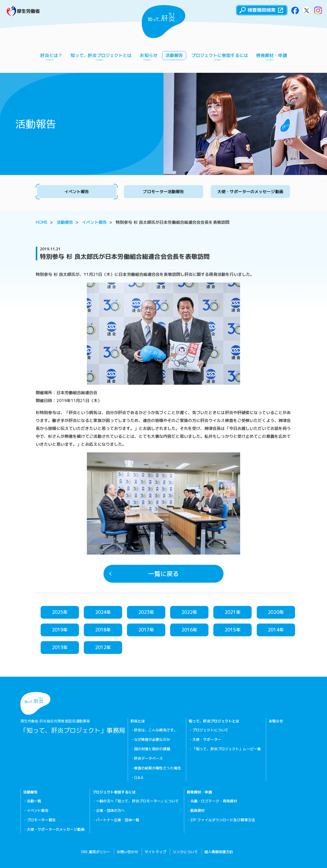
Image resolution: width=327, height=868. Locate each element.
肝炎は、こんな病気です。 (156, 730)
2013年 (60, 647)
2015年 (233, 630)
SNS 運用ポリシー (96, 852)
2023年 (146, 612)
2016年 (189, 630)
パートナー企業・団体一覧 (118, 820)
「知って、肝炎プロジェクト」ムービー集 (227, 749)
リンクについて (185, 852)
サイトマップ (155, 852)
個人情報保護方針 (219, 852)
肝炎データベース (149, 758)
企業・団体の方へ (110, 810)
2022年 (189, 612)
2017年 (146, 630)
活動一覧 (34, 801)
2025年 (60, 612)
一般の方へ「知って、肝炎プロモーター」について (137, 801)
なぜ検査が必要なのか (152, 739)
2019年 (60, 630)
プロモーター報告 (41, 820)
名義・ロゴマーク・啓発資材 (214, 801)
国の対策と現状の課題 (152, 749)
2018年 (103, 630)
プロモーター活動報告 (163, 192)
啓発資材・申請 (272, 56)
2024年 (103, 612)
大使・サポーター (207, 739)
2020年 (276, 612)
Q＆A (139, 777)
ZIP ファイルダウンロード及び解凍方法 (223, 820)
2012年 (103, 647)
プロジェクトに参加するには (220, 56)
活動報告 (174, 56)
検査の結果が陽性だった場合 (157, 768)
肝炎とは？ (51, 56)
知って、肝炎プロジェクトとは (101, 56)
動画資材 (197, 810)
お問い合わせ (128, 852)
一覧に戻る (144, 574)
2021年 (233, 612)
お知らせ (148, 56)
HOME (42, 222)
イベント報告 (77, 192)
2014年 (276, 630)
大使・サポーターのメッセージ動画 (250, 192)
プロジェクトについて (210, 730)
